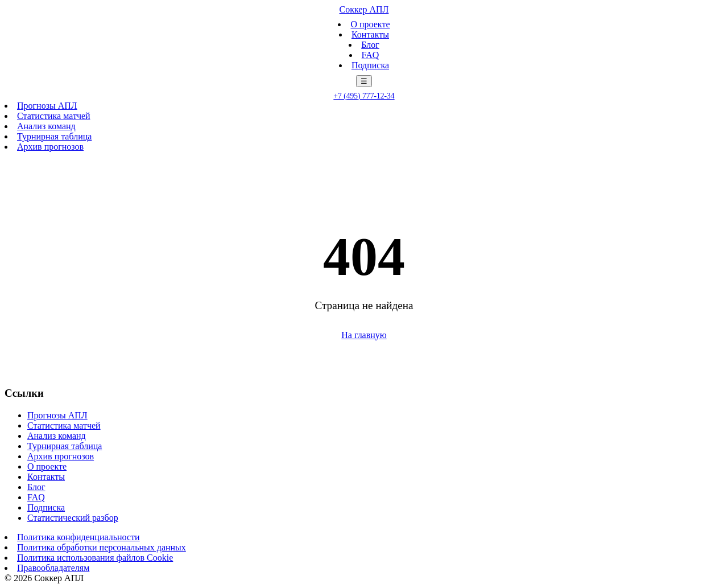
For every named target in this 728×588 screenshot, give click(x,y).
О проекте (370, 24)
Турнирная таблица (54, 136)
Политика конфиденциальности (78, 537)
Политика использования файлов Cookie (95, 558)
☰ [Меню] (364, 81)
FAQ (371, 55)
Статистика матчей (54, 116)
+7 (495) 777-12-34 (364, 96)
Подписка (370, 65)
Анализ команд (46, 126)
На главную (364, 335)
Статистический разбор (73, 518)
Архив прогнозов (50, 147)
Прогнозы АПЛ (47, 106)
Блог (370, 45)
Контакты (370, 34)
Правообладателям (53, 568)
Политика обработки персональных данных (102, 547)
